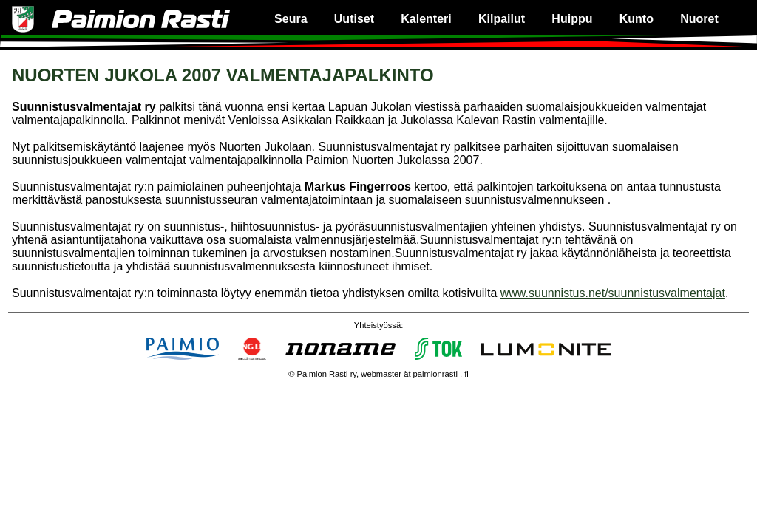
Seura (291, 19)
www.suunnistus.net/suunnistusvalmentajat (613, 293)
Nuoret (699, 19)
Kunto (637, 19)
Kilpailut (502, 19)
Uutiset (354, 19)
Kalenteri (426, 19)
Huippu (572, 19)
